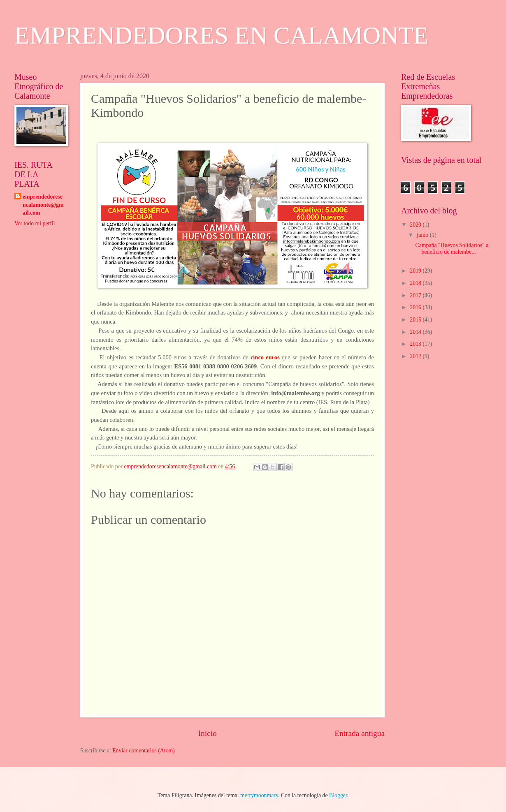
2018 (416, 283)
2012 (416, 356)
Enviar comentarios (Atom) (144, 751)
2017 (416, 295)
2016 (416, 307)
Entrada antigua (360, 733)
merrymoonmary (259, 795)
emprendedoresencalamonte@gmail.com (43, 205)
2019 (416, 271)
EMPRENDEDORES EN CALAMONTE (222, 35)
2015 (416, 320)
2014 (416, 332)
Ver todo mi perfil (35, 223)
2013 (416, 344)
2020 (416, 225)
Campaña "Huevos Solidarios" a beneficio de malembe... (452, 249)
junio (423, 235)
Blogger (338, 795)
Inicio (208, 733)
